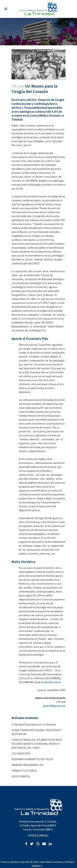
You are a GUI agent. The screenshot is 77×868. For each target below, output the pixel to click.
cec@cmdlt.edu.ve (51, 682)
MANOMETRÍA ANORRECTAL (28, 765)
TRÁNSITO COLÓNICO (24, 771)
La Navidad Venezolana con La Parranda (34, 724)
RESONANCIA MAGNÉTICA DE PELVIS (32, 759)
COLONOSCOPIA (21, 753)
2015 (47, 32)
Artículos (38, 32)
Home (28, 32)
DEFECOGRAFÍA (20, 776)
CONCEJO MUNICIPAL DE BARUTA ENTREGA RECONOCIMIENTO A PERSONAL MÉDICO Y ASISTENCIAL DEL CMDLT (37, 744)
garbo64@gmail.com (54, 706)
